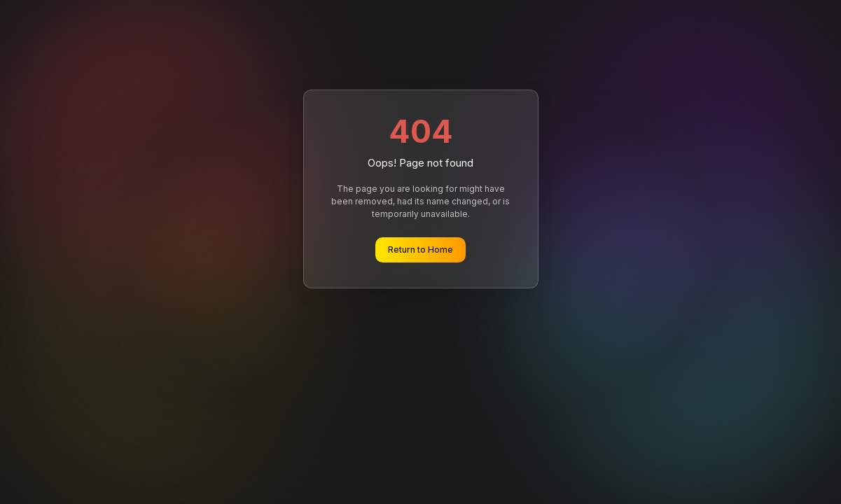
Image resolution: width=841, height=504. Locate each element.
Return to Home (420, 250)
